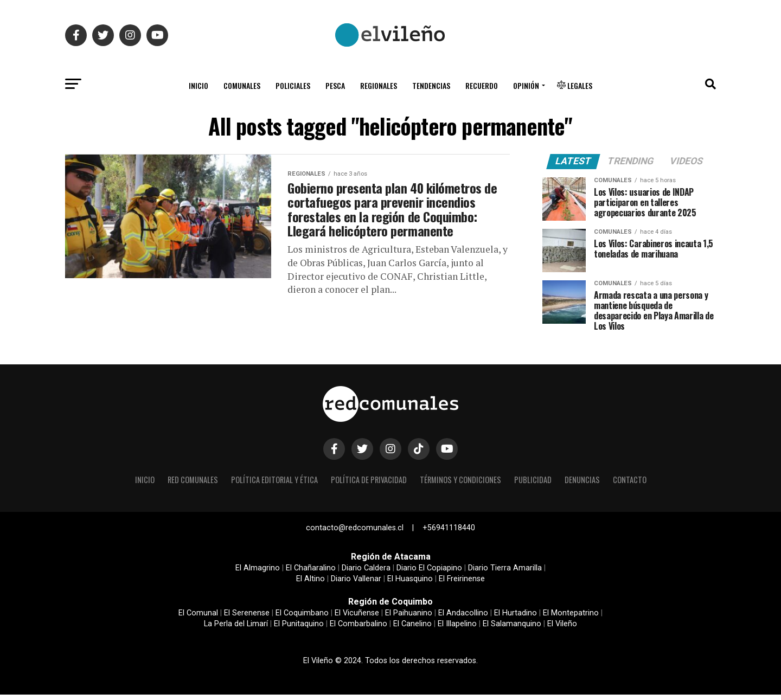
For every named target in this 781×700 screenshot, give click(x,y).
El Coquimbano (302, 618)
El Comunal (198, 618)
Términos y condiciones (460, 484)
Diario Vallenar (356, 584)
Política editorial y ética (274, 484)
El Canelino (412, 629)
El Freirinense (462, 584)
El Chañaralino (311, 573)
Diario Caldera (366, 573)
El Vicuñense (357, 618)
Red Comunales (193, 484)
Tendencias (431, 85)
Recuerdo (482, 85)
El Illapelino (457, 629)
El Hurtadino (516, 618)
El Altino (311, 584)
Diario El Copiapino (429, 573)
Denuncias (582, 484)
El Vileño (562, 629)
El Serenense (247, 618)
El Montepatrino (571, 618)
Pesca (335, 85)
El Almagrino (258, 573)
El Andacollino (463, 618)
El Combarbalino (359, 629)
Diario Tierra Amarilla (505, 573)
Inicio (199, 85)
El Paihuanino (409, 618)
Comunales (242, 85)
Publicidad (533, 484)
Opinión (526, 85)
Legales (575, 85)
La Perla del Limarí (236, 629)
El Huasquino (410, 584)
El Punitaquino (299, 629)
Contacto (630, 484)
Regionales (379, 85)
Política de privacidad (369, 484)
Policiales (293, 85)
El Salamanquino (512, 629)
